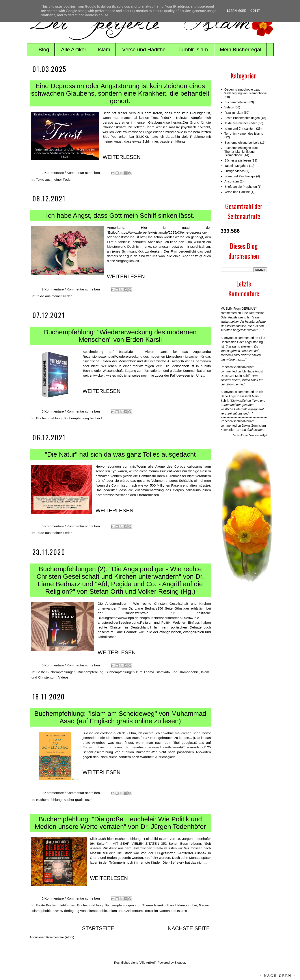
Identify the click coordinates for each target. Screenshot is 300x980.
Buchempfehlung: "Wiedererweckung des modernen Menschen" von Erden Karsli (120, 336)
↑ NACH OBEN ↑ (278, 976)
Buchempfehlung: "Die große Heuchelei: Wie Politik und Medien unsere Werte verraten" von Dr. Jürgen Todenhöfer (120, 823)
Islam (104, 49)
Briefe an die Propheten (241, 187)
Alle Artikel (73, 49)
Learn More (237, 11)
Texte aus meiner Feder (54, 179)
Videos (63, 677)
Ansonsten (232, 181)
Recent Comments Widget (254, 435)
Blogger (180, 963)
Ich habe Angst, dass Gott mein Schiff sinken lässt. (120, 215)
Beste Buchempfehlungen (56, 672)
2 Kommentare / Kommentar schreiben (71, 173)
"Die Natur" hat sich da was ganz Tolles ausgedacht (120, 454)
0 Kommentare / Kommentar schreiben (71, 411)
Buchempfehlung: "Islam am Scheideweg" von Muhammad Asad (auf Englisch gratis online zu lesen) (120, 717)
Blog (44, 49)
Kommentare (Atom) (60, 937)
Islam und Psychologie (240, 176)
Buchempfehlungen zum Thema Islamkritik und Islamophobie (152, 672)
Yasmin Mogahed (236, 166)
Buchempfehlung (49, 418)
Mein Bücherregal (240, 49)
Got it (255, 11)
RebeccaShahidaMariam (238, 367)
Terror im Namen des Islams (166, 911)
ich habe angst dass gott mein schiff (242, 396)
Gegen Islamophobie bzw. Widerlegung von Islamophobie (246, 91)
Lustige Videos (235, 171)
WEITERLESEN (121, 157)
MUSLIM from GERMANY (239, 309)
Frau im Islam (234, 113)
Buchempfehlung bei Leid (83, 418)
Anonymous (229, 338)
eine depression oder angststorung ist (243, 342)
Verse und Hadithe (144, 49)
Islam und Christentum (126, 911)
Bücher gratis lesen (78, 800)
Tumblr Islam (193, 49)
